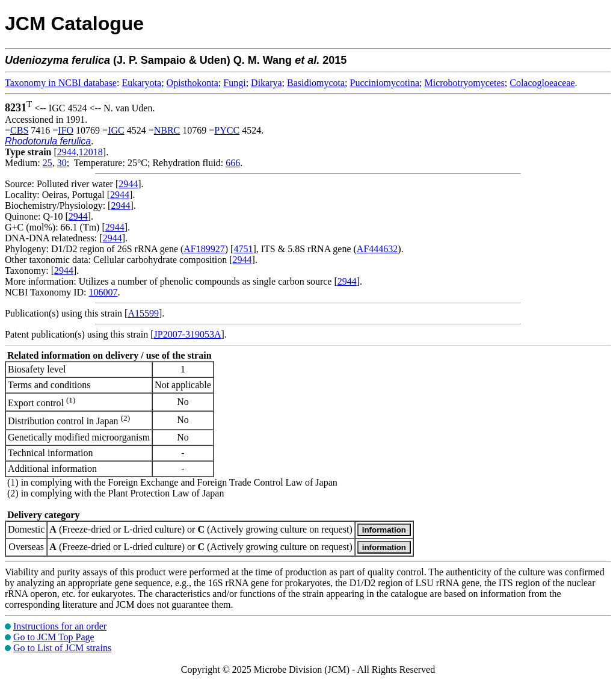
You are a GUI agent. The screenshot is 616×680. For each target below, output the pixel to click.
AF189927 (204, 249)
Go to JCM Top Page (54, 637)
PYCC (227, 130)
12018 (91, 152)
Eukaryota (141, 83)
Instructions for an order (60, 626)
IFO (66, 130)
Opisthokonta (192, 83)
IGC (116, 130)
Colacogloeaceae (542, 83)
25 (48, 163)
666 (233, 163)
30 (62, 163)
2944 (67, 152)
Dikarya (266, 83)
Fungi (234, 83)
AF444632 (377, 249)
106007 (103, 292)
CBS (19, 130)
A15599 (143, 313)
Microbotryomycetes (464, 83)
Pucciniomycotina (385, 83)
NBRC (167, 130)
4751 (243, 249)
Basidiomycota (316, 83)
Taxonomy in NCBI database (61, 83)
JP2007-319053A (188, 334)
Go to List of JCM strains (62, 648)
